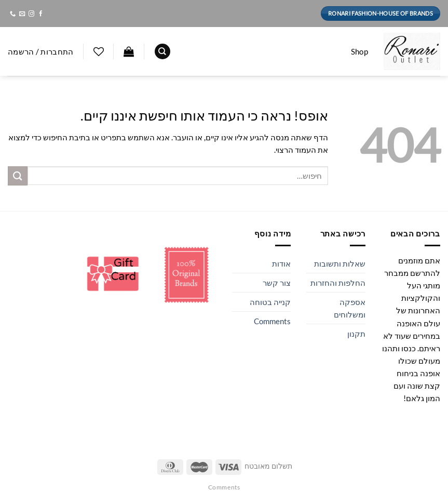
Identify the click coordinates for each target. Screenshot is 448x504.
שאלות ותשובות (340, 263)
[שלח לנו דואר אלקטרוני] (22, 14)
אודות (281, 263)
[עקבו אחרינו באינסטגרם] (31, 14)
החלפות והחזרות (338, 283)
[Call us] (12, 14)
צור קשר (277, 283)
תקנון (356, 334)
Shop (359, 51)
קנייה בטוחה (270, 302)
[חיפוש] (162, 52)
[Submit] (18, 176)
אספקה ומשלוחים (350, 308)
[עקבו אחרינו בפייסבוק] (40, 14)
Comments (272, 321)
